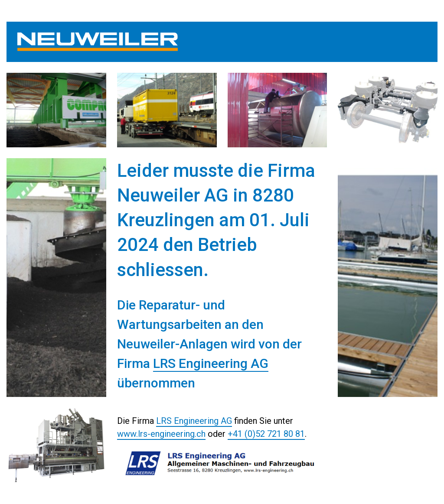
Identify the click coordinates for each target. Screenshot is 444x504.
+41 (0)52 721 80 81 (266, 434)
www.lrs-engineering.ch (161, 434)
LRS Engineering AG (211, 363)
